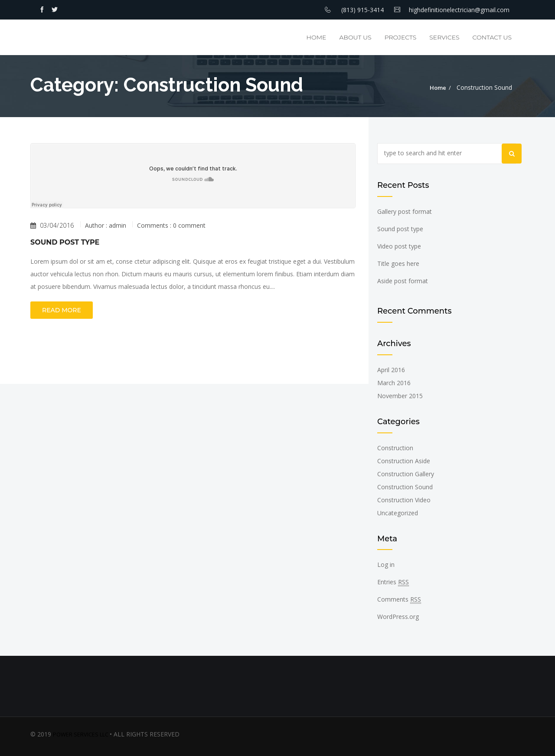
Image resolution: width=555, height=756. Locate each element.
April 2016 (391, 370)
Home (317, 37)
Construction (395, 448)
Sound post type (65, 242)
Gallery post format (405, 211)
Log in (386, 565)
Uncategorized (398, 513)
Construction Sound (405, 487)
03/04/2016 (52, 226)
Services (444, 37)
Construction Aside (404, 461)
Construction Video (404, 500)
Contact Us (492, 37)
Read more (62, 310)
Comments (399, 599)
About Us (355, 37)
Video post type (399, 246)
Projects (401, 37)
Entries (393, 582)
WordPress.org (398, 617)
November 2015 (400, 396)
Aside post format (403, 281)
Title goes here (398, 263)
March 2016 (394, 383)
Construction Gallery (406, 474)
